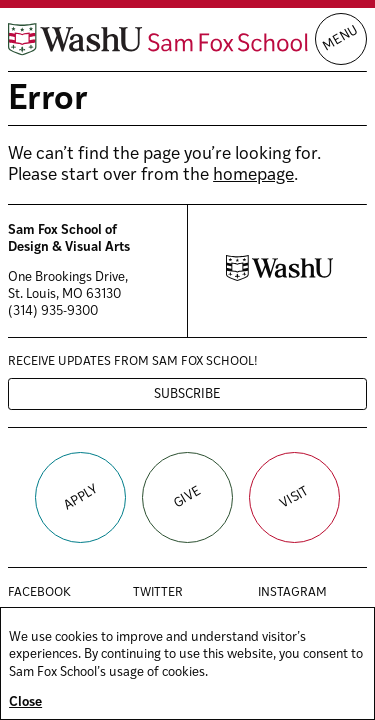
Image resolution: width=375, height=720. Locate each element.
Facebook (60, 593)
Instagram (312, 593)
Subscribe (187, 394)
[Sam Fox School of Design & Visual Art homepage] (158, 39)
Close (25, 702)
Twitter (179, 593)
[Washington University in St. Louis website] (279, 277)
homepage (253, 175)
